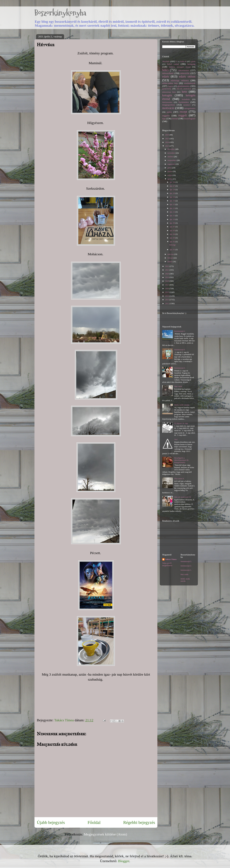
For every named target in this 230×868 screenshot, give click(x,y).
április (170, 179)
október (171, 157)
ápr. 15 (173, 204)
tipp (164, 118)
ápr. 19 (173, 197)
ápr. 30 (173, 182)
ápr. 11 (172, 215)
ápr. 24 (173, 190)
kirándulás (186, 99)
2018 (167, 281)
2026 (167, 135)
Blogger (124, 861)
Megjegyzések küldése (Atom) (106, 834)
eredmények (190, 83)
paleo (169, 112)
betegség (191, 64)
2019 (167, 277)
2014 (167, 296)
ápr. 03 (173, 238)
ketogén (167, 95)
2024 (167, 142)
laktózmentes (167, 102)
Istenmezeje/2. (180, 368)
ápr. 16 (173, 201)
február (171, 258)
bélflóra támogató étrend (180, 67)
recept (183, 112)
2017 (167, 285)
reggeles (166, 116)
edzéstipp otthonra (180, 80)
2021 (167, 270)
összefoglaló (190, 118)
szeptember (172, 160)
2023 (167, 146)
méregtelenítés (190, 108)
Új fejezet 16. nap (181, 423)
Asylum (166, 61)
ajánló (193, 61)
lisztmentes (184, 102)
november (172, 153)
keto (184, 92)
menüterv (187, 105)
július (170, 168)
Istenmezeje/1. (180, 331)
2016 (167, 288)
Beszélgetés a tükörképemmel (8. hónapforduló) (182, 460)
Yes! (176, 439)
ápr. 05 (173, 230)
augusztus (172, 164)
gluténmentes (184, 86)
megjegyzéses (169, 105)
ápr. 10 (173, 219)
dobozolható (168, 73)
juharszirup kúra (169, 92)
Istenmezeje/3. (180, 350)
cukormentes (184, 70)
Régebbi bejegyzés (139, 822)
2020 (167, 274)
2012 (167, 303)
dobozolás (185, 73)
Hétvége (172, 245)
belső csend (173, 64)
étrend (175, 118)
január (170, 262)
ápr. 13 (173, 208)
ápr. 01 (173, 249)
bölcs (165, 70)
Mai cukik (178, 386)
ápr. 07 (173, 227)
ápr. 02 (173, 242)
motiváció (168, 108)
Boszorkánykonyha (60, 13)
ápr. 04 (173, 234)
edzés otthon (187, 76)
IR (177, 62)
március (171, 254)
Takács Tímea (171, 559)
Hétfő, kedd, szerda (182, 405)
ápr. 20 (173, 193)
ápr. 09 (173, 223)
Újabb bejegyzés (51, 822)
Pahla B (183, 61)
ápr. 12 (173, 212)
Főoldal (94, 822)
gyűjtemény (167, 89)
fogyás (171, 86)
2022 (167, 266)
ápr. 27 (173, 186)
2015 (167, 292)
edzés (166, 76)
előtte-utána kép (170, 83)
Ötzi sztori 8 (179, 479)
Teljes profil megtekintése (167, 564)
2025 (167, 139)
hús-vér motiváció (184, 89)
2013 (167, 300)
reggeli (183, 115)
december (171, 149)
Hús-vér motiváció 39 (183, 497)
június (170, 171)
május (170, 175)
